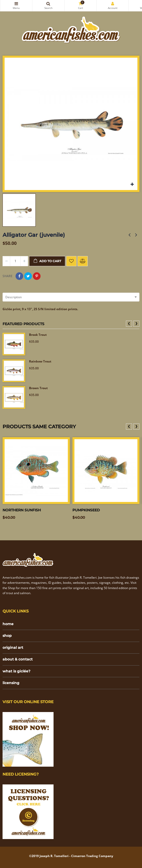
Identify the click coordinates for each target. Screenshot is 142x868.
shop (7, 636)
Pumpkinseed (86, 510)
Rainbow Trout (40, 361)
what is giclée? (16, 671)
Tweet (28, 276)
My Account (113, 4)
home (8, 624)
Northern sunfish (22, 510)
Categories (16, 4)
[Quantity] (15, 261)
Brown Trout (38, 388)
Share (19, 276)
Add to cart (47, 261)
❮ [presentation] (129, 323)
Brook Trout (38, 335)
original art (13, 648)
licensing (11, 683)
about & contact (18, 659)
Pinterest (37, 276)
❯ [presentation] (136, 323)
